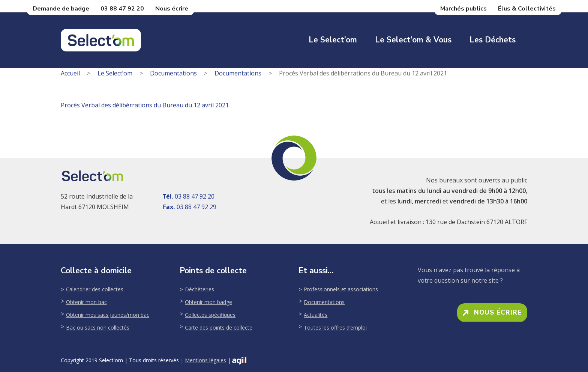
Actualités (316, 315)
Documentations (173, 73)
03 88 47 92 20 (122, 9)
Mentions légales (205, 360)
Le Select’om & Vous (413, 40)
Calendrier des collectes (95, 289)
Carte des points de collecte (219, 328)
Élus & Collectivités (527, 9)
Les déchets (493, 40)
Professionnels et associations (341, 289)
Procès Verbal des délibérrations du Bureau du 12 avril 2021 (145, 105)
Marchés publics (463, 9)
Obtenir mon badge (208, 302)
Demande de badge (61, 9)
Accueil (70, 73)
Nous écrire (172, 9)
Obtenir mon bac (86, 302)
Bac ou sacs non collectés (98, 328)
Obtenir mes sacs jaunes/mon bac (108, 315)
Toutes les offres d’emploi (335, 328)
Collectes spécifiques (210, 315)
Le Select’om (333, 40)
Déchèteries (199, 289)
